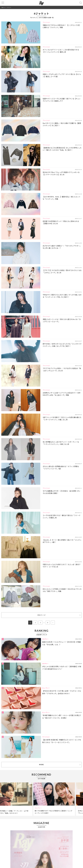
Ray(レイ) (3, 7)
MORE (41, 765)
